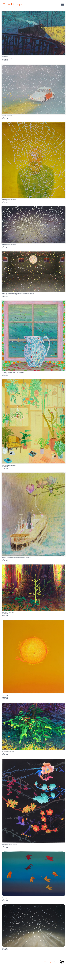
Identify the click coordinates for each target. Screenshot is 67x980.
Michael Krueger (13, 5)
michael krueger (48, 962)
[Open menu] (62, 5)
